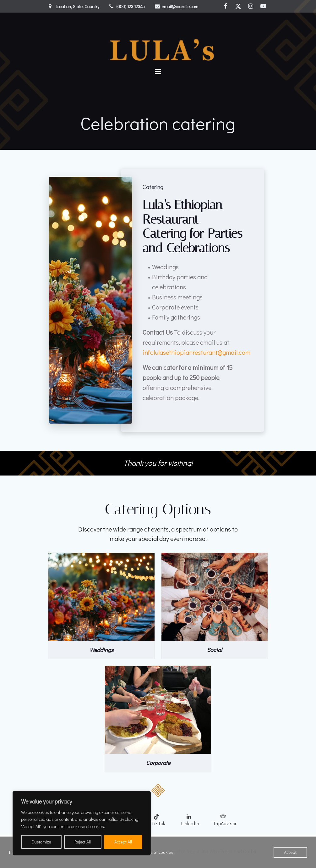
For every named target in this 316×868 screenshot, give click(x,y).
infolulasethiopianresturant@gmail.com (196, 352)
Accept (290, 852)
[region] (82, 823)
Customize (41, 842)
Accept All (123, 842)
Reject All (83, 842)
